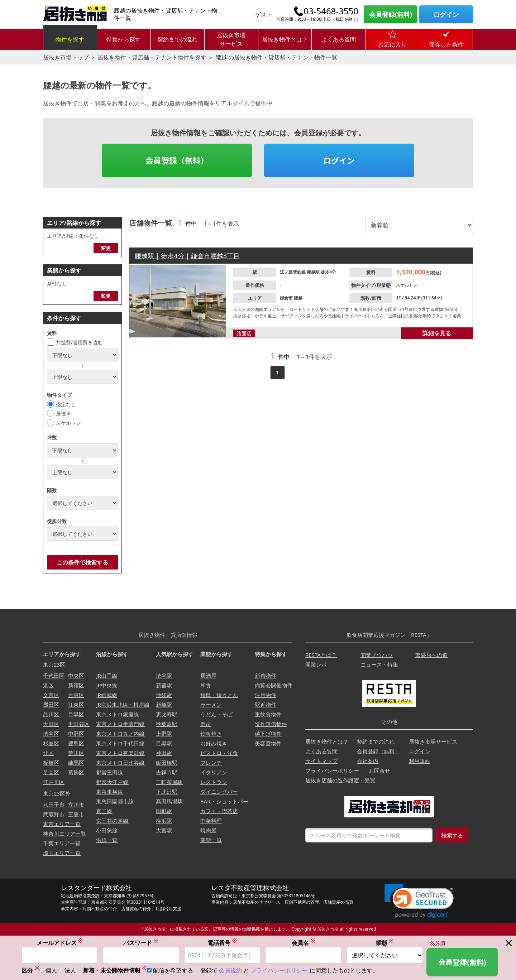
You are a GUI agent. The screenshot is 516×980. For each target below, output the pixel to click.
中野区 (76, 734)
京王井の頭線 (112, 821)
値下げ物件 (268, 734)
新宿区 (76, 685)
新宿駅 (164, 685)
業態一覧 (211, 840)
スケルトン (68, 423)
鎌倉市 (287, 298)
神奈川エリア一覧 (64, 834)
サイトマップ (321, 761)
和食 (206, 685)
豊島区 (76, 743)
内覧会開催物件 (274, 685)
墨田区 (51, 705)
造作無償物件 (271, 724)
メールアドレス (60, 943)
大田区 (51, 724)
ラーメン (211, 705)
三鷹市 (76, 814)
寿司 (206, 724)
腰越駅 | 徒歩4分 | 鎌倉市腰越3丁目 (187, 256)
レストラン (214, 782)
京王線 (104, 811)
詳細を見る (437, 333)
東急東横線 (109, 792)
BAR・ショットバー (224, 801)
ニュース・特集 (379, 664)
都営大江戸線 (112, 782)
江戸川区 (54, 782)
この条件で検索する (82, 562)
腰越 (221, 57)
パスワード (141, 943)
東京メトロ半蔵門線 (120, 724)
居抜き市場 (328, 929)
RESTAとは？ (321, 655)
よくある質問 (339, 39)
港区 (48, 685)
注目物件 (266, 695)
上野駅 (164, 734)
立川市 (76, 804)
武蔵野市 (54, 814)
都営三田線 (109, 772)
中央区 (76, 676)
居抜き (63, 414)
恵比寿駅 (167, 714)
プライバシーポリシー (332, 770)
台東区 (76, 695)
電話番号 (222, 943)
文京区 (51, 695)
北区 (48, 753)
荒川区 (76, 753)
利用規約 (420, 761)
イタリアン (214, 772)
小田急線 (107, 830)
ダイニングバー (219, 792)
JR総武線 (106, 695)
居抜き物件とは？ (285, 39)
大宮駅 (164, 830)
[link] (419, 901)
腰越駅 (314, 272)
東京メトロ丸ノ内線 (120, 734)
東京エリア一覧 (62, 824)
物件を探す (70, 39)
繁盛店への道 (431, 655)
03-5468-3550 (331, 11)
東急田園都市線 (115, 801)
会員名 (304, 943)
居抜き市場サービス (231, 39)
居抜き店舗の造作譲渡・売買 (340, 780)
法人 (70, 971)
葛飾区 (76, 772)
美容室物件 (268, 743)
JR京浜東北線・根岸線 (123, 705)
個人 (51, 971)
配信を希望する (173, 971)
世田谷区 (79, 724)
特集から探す (124, 39)
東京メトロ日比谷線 (120, 763)
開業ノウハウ (377, 655)
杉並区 (51, 743)
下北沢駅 (167, 792)
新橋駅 (164, 705)
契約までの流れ (177, 39)
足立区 (51, 772)
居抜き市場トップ (66, 57)
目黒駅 (164, 743)
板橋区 (51, 763)
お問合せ (379, 770)
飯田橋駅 (167, 763)
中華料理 (211, 821)
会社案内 (368, 761)
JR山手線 (106, 676)
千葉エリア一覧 (62, 843)
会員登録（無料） (177, 160)
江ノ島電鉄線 (293, 272)
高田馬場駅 (169, 801)
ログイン (446, 14)
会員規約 (230, 971)
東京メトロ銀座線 (118, 714)
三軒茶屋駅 (169, 782)
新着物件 (266, 676)
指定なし (66, 404)
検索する (452, 835)
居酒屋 (208, 676)
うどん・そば (216, 714)
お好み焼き (214, 743)
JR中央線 (106, 685)
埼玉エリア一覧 (62, 853)
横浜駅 (164, 821)
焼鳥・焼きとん (219, 695)
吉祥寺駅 (167, 772)
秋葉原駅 (167, 724)
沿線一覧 (107, 840)
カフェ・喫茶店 (219, 811)
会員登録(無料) (391, 14)
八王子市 (54, 804)
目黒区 (76, 714)
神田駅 (164, 753)
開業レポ (316, 664)
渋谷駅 (164, 676)
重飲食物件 (268, 714)
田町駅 (164, 811)
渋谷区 (51, 734)
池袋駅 (164, 695)
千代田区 (54, 676)
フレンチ (211, 763)
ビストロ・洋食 (219, 753)
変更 (106, 248)
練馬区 (76, 763)
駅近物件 (266, 705)
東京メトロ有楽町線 (120, 753)
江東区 (76, 705)
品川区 (51, 714)
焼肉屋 (208, 830)
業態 (385, 943)
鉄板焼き (211, 734)
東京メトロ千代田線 (120, 743)
